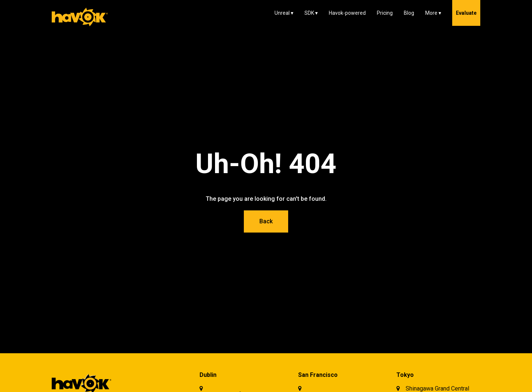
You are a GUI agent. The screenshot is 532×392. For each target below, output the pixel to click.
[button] (284, 13)
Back (266, 221)
